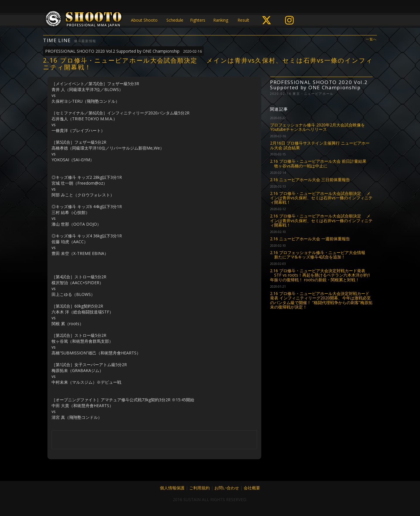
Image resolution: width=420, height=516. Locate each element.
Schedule (175, 20)
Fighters (198, 20)
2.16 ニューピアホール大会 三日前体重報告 (310, 180)
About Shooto (144, 20)
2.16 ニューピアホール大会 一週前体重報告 (310, 239)
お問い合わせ (227, 488)
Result (243, 20)
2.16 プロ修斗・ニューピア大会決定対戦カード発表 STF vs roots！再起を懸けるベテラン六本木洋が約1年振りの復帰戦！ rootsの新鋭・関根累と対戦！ (320, 275)
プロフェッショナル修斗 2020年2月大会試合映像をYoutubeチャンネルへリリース (317, 127)
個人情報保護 (172, 488)
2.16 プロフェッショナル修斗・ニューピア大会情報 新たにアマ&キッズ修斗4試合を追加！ (318, 255)
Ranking (221, 20)
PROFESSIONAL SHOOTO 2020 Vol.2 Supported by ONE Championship (123, 51)
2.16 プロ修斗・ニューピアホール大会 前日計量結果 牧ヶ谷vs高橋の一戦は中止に (318, 163)
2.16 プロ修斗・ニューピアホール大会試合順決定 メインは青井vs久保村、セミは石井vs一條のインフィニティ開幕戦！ (321, 198)
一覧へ (371, 39)
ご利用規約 (199, 488)
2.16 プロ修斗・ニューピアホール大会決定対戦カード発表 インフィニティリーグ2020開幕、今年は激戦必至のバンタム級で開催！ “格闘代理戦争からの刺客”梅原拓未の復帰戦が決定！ (321, 300)
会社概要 (252, 488)
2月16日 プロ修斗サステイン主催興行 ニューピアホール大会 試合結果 (320, 145)
